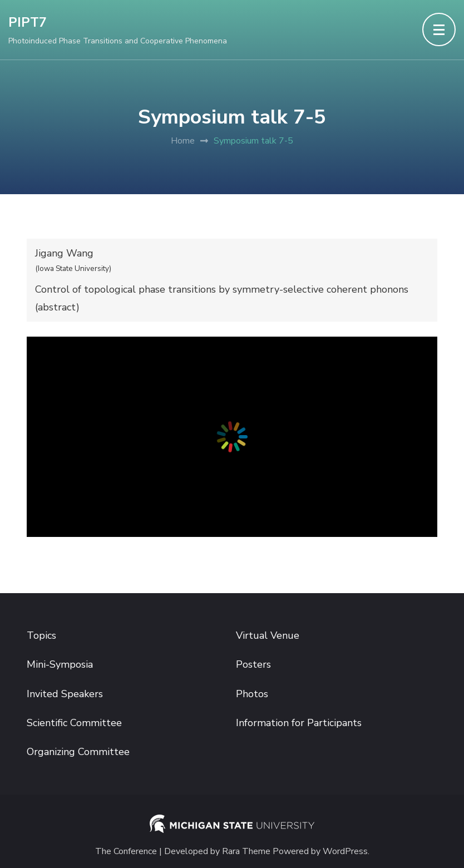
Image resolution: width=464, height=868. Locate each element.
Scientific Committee (74, 723)
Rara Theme (246, 852)
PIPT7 (28, 23)
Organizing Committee (78, 752)
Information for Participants (299, 723)
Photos (252, 694)
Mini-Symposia (60, 664)
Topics (41, 635)
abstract (57, 307)
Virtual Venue (268, 635)
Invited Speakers (65, 694)
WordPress (345, 852)
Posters (253, 664)
